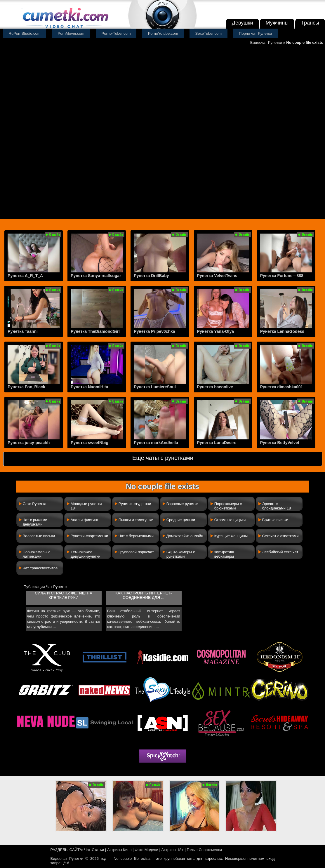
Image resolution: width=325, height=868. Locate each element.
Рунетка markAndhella (156, 443)
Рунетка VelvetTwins (217, 276)
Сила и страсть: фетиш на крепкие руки (64, 595)
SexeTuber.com (209, 33)
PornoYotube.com (163, 33)
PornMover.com (71, 33)
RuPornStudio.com (25, 33)
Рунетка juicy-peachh (29, 443)
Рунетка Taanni (23, 331)
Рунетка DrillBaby (151, 276)
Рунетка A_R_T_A (25, 276)
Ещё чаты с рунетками (163, 458)
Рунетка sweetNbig (89, 443)
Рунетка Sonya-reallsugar (96, 276)
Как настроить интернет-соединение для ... (144, 595)
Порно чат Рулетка (256, 33)
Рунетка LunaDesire (217, 443)
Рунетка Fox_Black (26, 387)
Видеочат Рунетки (266, 42)
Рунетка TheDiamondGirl (95, 331)
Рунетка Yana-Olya (215, 331)
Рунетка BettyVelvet (280, 443)
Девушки (243, 23)
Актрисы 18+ (172, 850)
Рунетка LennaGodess (282, 331)
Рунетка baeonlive (215, 387)
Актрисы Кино (119, 850)
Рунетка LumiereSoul (155, 387)
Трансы (310, 23)
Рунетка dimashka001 (282, 387)
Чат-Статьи (94, 850)
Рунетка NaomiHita (89, 387)
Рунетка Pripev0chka (154, 331)
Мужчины (277, 23)
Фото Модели (146, 850)
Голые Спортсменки (204, 850)
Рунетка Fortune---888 (282, 276)
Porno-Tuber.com (116, 33)
